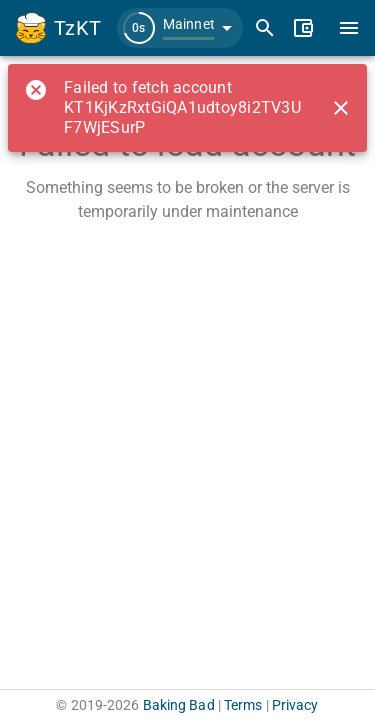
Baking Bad (179, 705)
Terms (243, 705)
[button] (180, 28)
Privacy (295, 705)
